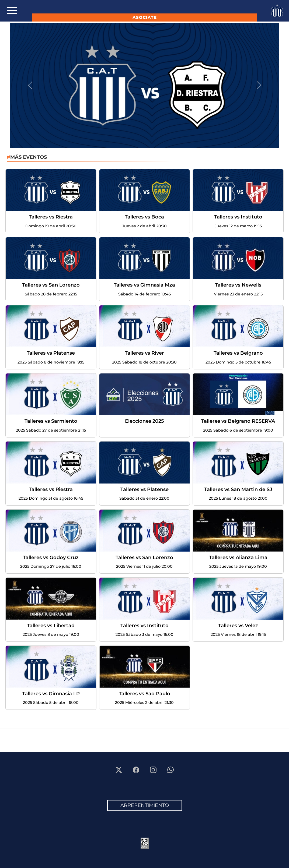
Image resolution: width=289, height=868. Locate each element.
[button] (30, 85)
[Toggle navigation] (12, 11)
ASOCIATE (145, 17)
